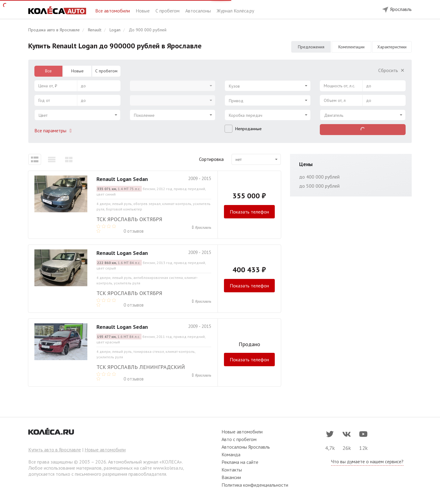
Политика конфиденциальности (255, 485)
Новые (143, 11)
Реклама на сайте (240, 462)
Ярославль (203, 227)
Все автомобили (113, 11)
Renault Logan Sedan (122, 179)
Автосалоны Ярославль (246, 447)
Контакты (232, 470)
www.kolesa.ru (168, 468)
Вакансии (231, 477)
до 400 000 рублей (319, 177)
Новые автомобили (105, 450)
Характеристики (392, 47)
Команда (231, 454)
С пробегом (168, 11)
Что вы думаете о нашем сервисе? (367, 461)
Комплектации (351, 47)
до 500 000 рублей (319, 186)
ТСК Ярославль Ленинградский (141, 367)
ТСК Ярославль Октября (129, 219)
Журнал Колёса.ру (235, 11)
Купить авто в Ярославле (55, 450)
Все (48, 71)
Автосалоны (199, 11)
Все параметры (54, 130)
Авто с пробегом (239, 439)
